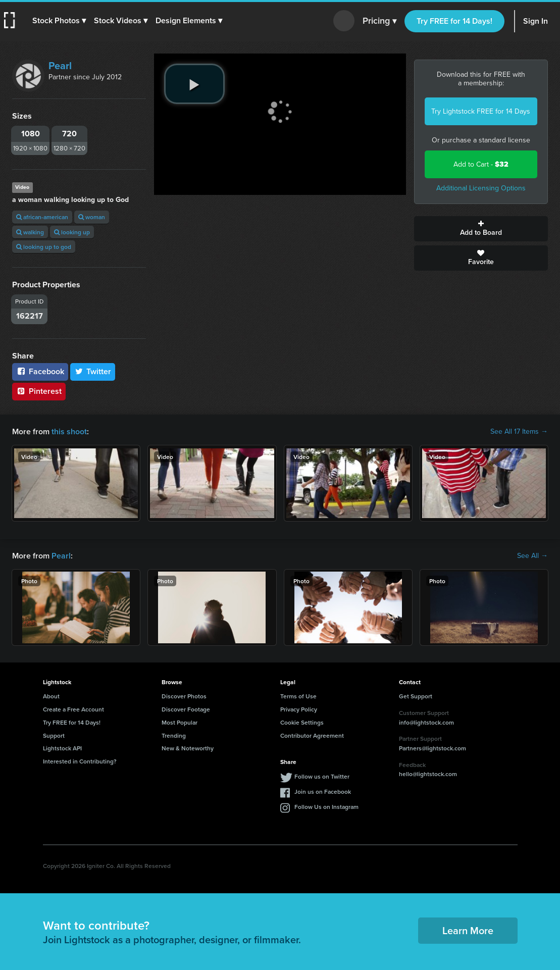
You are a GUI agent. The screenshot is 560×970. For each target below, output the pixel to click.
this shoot (69, 431)
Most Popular (180, 722)
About (51, 696)
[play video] (194, 84)
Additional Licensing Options (481, 188)
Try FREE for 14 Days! (454, 21)
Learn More (468, 930)
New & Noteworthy (188, 748)
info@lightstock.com (426, 722)
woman (92, 217)
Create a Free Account (73, 709)
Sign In (536, 21)
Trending (174, 735)
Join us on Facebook (323, 792)
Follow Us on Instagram (326, 807)
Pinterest (39, 391)
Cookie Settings (302, 722)
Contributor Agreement (312, 735)
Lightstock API (62, 748)
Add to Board (481, 229)
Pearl (60, 66)
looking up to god (44, 247)
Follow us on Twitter (322, 776)
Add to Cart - (481, 164)
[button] (59, 21)
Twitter (93, 371)
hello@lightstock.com (428, 774)
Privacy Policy (299, 709)
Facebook (40, 371)
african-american (42, 217)
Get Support (416, 696)
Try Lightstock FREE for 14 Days (481, 111)
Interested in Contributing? (80, 761)
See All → (532, 556)
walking (30, 232)
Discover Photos (184, 696)
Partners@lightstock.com (432, 748)
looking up (72, 232)
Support (54, 735)
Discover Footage (186, 709)
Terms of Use (298, 696)
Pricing (379, 21)
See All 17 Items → (519, 432)
